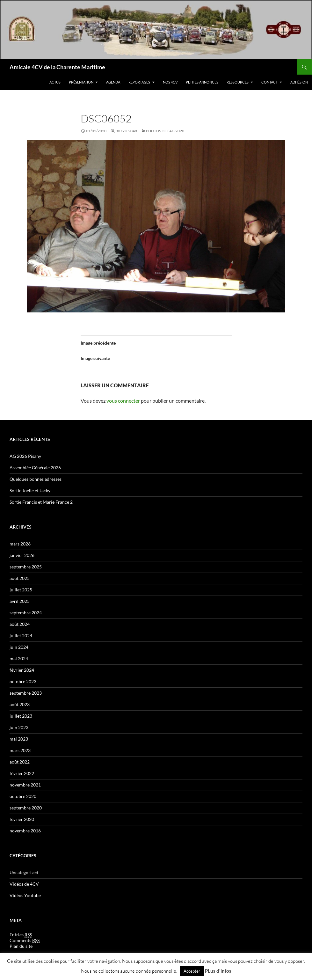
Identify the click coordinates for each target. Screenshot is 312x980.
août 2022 (20, 762)
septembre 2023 (26, 693)
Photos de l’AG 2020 (165, 131)
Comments (25, 940)
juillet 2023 (21, 716)
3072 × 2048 (126, 131)
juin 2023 (19, 727)
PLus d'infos (218, 971)
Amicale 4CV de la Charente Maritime (57, 67)
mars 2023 (20, 750)
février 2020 (22, 819)
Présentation (81, 82)
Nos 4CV (170, 82)
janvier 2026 (22, 555)
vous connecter (123, 401)
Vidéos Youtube (25, 895)
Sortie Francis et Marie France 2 (41, 502)
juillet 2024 (21, 636)
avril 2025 (20, 601)
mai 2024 (19, 658)
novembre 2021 (25, 785)
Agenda (113, 82)
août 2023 (20, 704)
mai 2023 (19, 739)
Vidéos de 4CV (24, 884)
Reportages (139, 82)
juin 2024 (19, 647)
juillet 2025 (21, 590)
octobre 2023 (23, 681)
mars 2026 (20, 544)
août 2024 (20, 624)
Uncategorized (24, 872)
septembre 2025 (26, 567)
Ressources (238, 82)
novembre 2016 (25, 831)
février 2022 (22, 773)
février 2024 (22, 670)
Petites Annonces (202, 82)
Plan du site (21, 946)
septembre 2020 (26, 808)
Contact (269, 82)
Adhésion (299, 82)
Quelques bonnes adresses (36, 479)
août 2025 (20, 578)
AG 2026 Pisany (25, 456)
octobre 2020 (23, 796)
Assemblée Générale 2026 (35, 468)
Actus (55, 82)
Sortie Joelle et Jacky (30, 490)
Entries (21, 935)
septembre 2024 (26, 613)
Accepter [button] (192, 971)
